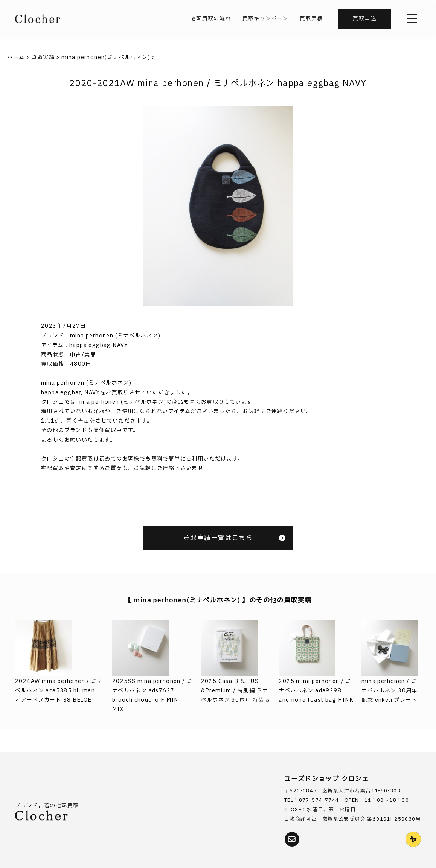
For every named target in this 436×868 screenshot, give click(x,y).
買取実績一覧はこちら (235, 538)
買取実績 (311, 19)
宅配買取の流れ (211, 19)
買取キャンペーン (265, 19)
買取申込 (364, 19)
